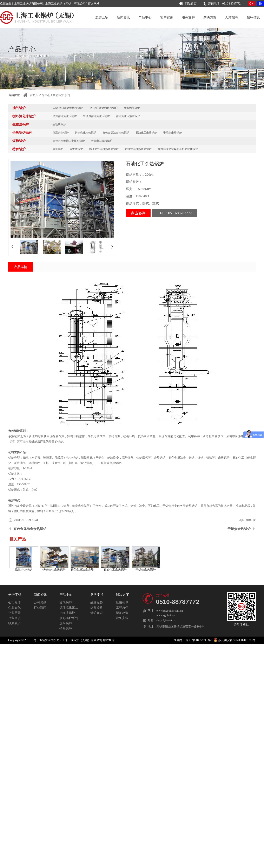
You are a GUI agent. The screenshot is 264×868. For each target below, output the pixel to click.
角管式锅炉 (76, 149)
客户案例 (167, 17)
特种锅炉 (19, 149)
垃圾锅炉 (58, 149)
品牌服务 (97, 602)
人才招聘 (232, 17)
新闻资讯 (123, 17)
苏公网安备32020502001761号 (235, 640)
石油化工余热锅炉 (146, 133)
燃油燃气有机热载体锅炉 (104, 149)
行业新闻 (40, 608)
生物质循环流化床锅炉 (96, 116)
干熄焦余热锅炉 (173, 133)
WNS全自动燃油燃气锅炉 (68, 108)
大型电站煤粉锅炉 (102, 141)
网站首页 (187, 4)
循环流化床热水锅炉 (128, 116)
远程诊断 (97, 608)
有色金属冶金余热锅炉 (116, 133)
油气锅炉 (19, 108)
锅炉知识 (97, 613)
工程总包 (122, 608)
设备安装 (122, 618)
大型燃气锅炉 (132, 108)
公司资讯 (40, 602)
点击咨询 (138, 213)
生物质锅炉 (21, 124)
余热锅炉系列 (61, 95)
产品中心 (145, 17)
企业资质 (14, 618)
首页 (29, 95)
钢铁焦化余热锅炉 (86, 133)
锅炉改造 (122, 613)
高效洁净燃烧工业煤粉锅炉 (69, 141)
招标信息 (253, 17)
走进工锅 (102, 17)
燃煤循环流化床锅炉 (65, 116)
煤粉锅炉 (19, 141)
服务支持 (188, 17)
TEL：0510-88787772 (175, 213)
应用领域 (122, 602)
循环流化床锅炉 (24, 116)
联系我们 (14, 623)
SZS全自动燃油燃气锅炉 (103, 108)
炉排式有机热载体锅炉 (138, 149)
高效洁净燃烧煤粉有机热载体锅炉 (178, 149)
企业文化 (14, 608)
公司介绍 (14, 602)
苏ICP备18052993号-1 (199, 640)
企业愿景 (14, 613)
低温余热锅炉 (61, 133)
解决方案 (210, 17)
